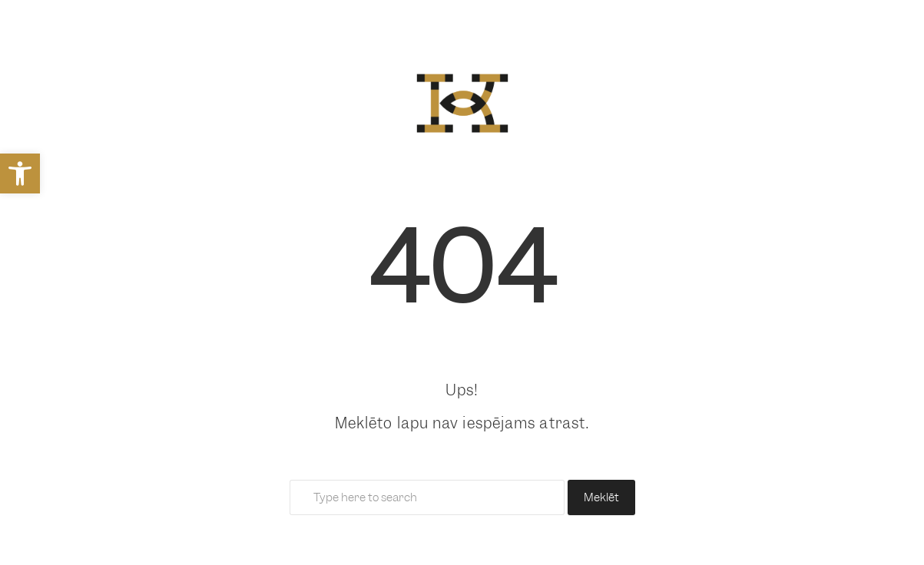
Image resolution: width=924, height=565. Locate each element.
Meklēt (601, 497)
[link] (20, 173)
